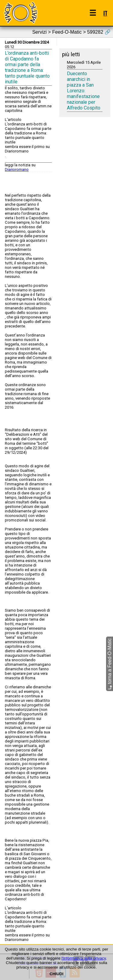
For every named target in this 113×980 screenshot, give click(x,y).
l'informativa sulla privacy (84, 958)
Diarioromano (17, 169)
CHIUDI (57, 974)
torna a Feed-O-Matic (110, 664)
